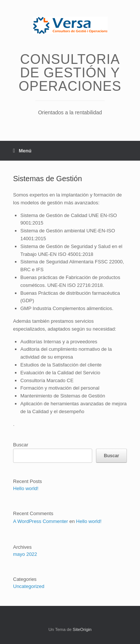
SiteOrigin (82, 629)
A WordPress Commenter (41, 521)
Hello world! (26, 488)
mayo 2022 (25, 554)
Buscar (21, 445)
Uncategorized (29, 586)
